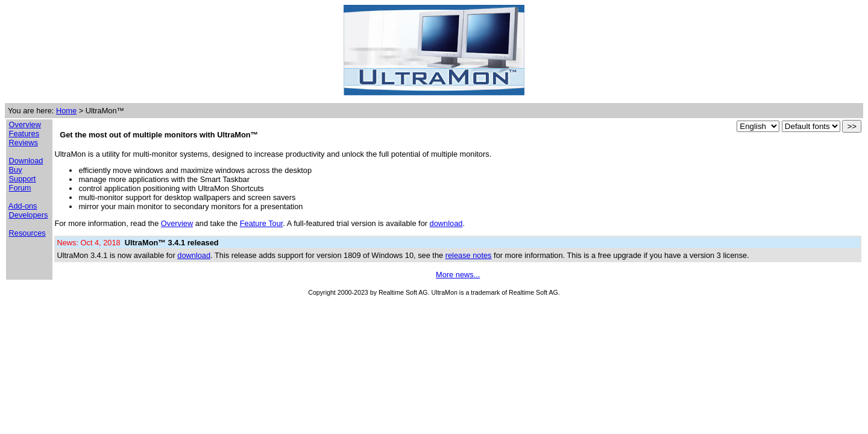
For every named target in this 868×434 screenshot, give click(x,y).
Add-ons (23, 206)
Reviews (24, 143)
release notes (469, 255)
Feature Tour (262, 223)
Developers (29, 215)
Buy (16, 170)
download (446, 223)
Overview (25, 124)
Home (66, 111)
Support (23, 179)
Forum (20, 188)
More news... (458, 275)
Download (26, 161)
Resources (27, 233)
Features (24, 134)
